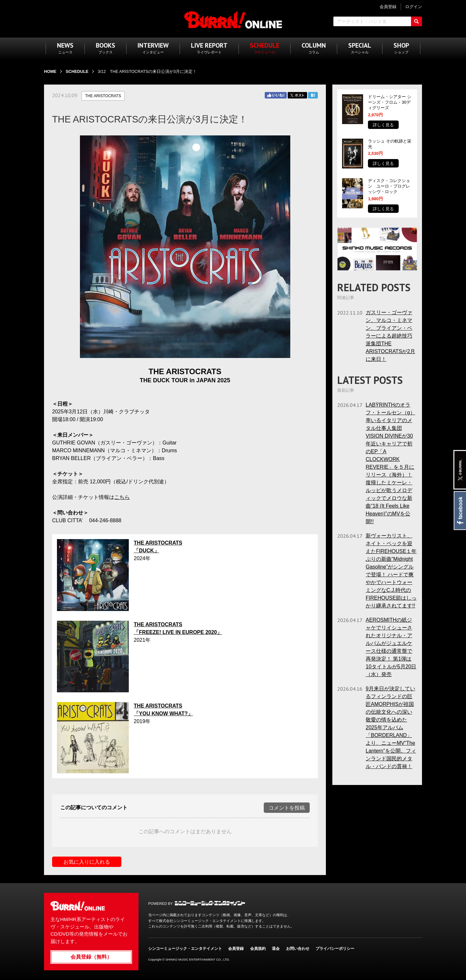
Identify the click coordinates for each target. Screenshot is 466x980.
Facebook (460, 511)
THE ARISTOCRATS (103, 96)
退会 (276, 949)
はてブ (313, 95)
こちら (122, 497)
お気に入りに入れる (87, 862)
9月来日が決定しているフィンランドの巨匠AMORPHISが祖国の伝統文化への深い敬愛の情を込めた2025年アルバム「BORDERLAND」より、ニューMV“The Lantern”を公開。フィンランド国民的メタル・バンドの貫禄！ (391, 727)
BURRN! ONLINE (233, 20)
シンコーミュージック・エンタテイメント (210, 903)
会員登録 (236, 949)
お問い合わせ (298, 949)
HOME (50, 71)
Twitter (297, 95)
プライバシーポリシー (335, 949)
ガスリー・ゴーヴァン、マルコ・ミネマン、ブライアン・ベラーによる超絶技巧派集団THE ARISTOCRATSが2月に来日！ (390, 336)
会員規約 (258, 949)
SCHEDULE (77, 71)
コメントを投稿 (287, 808)
